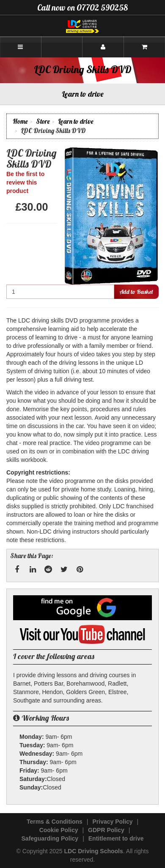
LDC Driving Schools (94, 851)
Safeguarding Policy (50, 838)
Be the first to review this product (25, 182)
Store (43, 121)
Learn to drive (76, 121)
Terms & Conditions (55, 822)
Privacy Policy (113, 822)
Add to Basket (136, 292)
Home (20, 121)
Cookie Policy (59, 830)
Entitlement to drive (116, 838)
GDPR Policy (106, 830)
